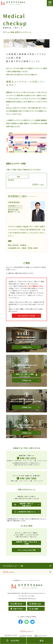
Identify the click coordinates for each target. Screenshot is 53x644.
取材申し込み (36, 604)
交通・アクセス (18, 609)
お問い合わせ (18, 604)
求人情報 (35, 609)
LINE (26, 622)
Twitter (32, 622)
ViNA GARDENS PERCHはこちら (27, 599)
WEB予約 (15, 641)
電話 (42, 641)
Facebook (21, 622)
